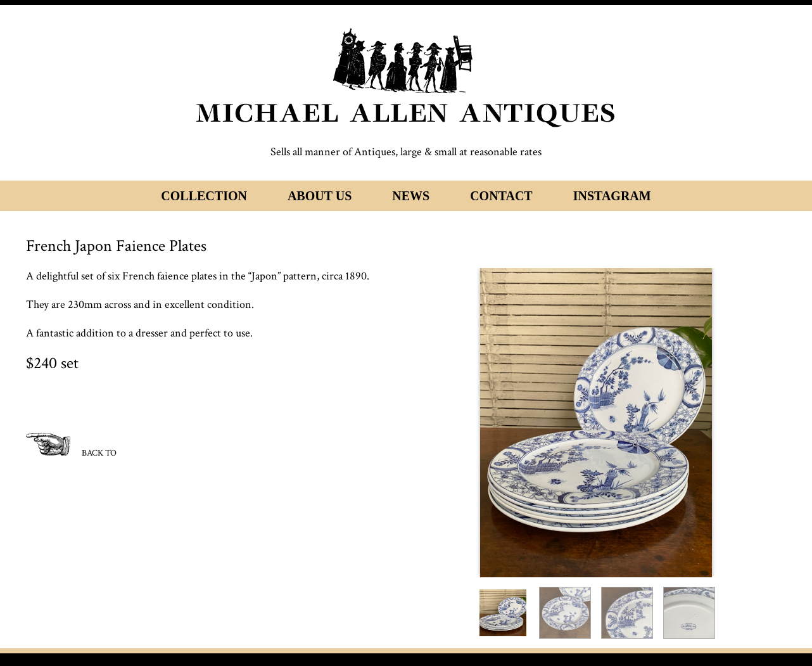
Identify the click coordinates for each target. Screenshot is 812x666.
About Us (320, 196)
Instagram (612, 196)
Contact (501, 196)
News (411, 196)
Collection (204, 196)
